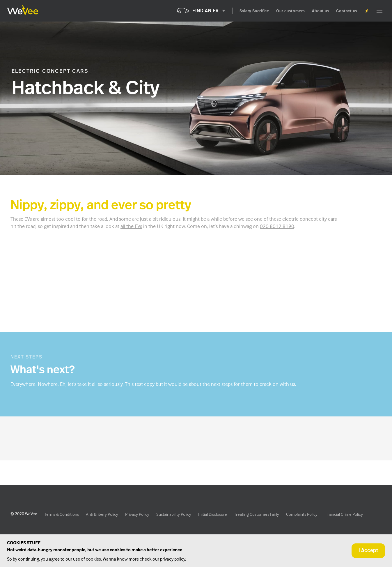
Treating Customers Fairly (257, 514)
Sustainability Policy (174, 514)
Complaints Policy (302, 514)
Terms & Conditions (62, 514)
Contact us (347, 11)
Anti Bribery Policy (102, 514)
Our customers (291, 11)
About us (321, 11)
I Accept (368, 551)
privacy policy (173, 559)
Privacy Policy (137, 514)
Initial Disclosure (213, 514)
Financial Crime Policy (344, 514)
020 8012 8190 (277, 226)
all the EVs (131, 226)
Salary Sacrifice (254, 11)
